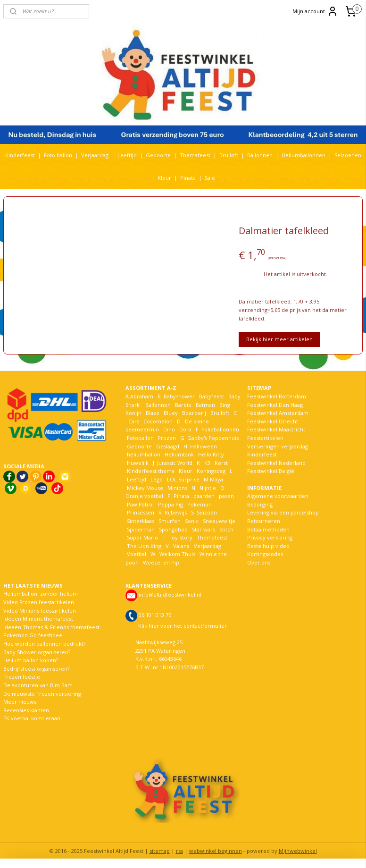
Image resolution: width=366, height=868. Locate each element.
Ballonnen (260, 155)
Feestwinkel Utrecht (273, 421)
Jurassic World (175, 463)
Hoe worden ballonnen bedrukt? (44, 644)
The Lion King (143, 546)
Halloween (204, 446)
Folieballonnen (220, 429)
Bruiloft (229, 155)
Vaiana (181, 546)
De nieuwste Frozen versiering (42, 694)
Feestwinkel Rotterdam (277, 396)
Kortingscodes (265, 554)
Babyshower (180, 396)
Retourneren (264, 521)
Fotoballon (140, 438)
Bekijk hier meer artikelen (279, 339)
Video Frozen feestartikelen (39, 602)
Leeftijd (127, 155)
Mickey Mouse (145, 488)
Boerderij (194, 413)
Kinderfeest (20, 155)
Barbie (183, 405)
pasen (226, 496)
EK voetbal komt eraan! (33, 718)
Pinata (188, 178)
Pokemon (200, 504)
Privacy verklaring (270, 537)
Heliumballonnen (304, 155)
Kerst (221, 463)
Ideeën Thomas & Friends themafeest (51, 627)
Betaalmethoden (268, 529)
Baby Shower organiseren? (37, 652)
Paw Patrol (140, 504)
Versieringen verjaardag (278, 446)
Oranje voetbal (144, 496)
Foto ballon (58, 155)
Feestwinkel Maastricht (276, 429)
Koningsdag (210, 471)
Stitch (226, 529)
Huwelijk (138, 463)
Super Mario (142, 537)
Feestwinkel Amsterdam (278, 413)
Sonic (192, 521)
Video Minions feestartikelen (40, 611)
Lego (155, 479)
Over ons (259, 562)
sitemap (160, 851)
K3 (206, 463)
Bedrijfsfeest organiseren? (36, 669)
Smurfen (170, 521)
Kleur (164, 178)
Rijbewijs (176, 512)
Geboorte (158, 155)
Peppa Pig (171, 504)
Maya (216, 479)
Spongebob (173, 529)
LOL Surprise (183, 479)
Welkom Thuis (177, 554)
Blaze (152, 413)
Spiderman (141, 529)
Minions (177, 488)
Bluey (171, 413)
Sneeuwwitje (219, 521)
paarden (204, 496)
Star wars (204, 529)
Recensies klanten (26, 710)
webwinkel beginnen (216, 851)
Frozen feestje (22, 677)
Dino (169, 429)
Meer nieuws (20, 702)
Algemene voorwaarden (278, 496)
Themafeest (195, 155)
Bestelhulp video (268, 546)
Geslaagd (168, 446)
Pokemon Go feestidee (33, 635)
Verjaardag (95, 155)
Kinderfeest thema (151, 471)
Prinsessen (140, 512)
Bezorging (260, 504)
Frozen (167, 438)
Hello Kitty (211, 454)
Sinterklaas (141, 521)
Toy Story (180, 537)
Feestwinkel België (271, 471)
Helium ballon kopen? (31, 660)
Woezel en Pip (161, 562)
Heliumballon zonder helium (41, 594)
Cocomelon (158, 421)
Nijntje (207, 488)
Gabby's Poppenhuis (212, 438)
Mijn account (315, 11)
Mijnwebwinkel (298, 851)
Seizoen (207, 512)
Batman (205, 405)
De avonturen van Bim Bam (38, 685)
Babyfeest (212, 396)
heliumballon (144, 454)
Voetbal (136, 554)
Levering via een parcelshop (283, 512)
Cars (134, 421)
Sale (210, 178)
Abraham (142, 396)
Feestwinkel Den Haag (275, 405)
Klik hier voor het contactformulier (183, 626)
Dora (185, 429)
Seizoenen (348, 155)
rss (179, 851)
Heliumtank (179, 454)
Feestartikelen (265, 438)
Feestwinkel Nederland (276, 463)
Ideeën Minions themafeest (38, 619)
